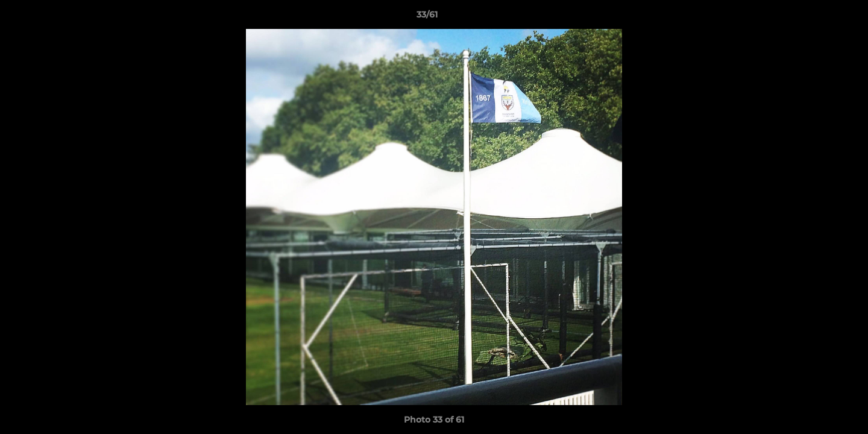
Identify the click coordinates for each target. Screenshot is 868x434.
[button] (817, 17)
